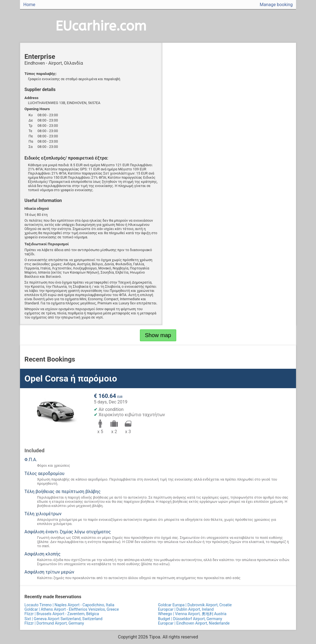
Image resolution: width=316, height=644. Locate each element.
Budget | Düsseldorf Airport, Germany (190, 619)
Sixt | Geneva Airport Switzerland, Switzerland (63, 619)
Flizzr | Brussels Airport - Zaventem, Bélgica (62, 614)
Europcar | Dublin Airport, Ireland (186, 609)
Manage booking (276, 5)
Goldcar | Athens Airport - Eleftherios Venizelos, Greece (72, 609)
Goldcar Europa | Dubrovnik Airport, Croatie (195, 605)
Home (29, 5)
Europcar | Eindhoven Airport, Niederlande (194, 623)
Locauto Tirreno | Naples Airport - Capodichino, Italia (69, 605)
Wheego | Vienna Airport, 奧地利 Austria (192, 614)
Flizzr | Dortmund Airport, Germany (54, 623)
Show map (158, 335)
